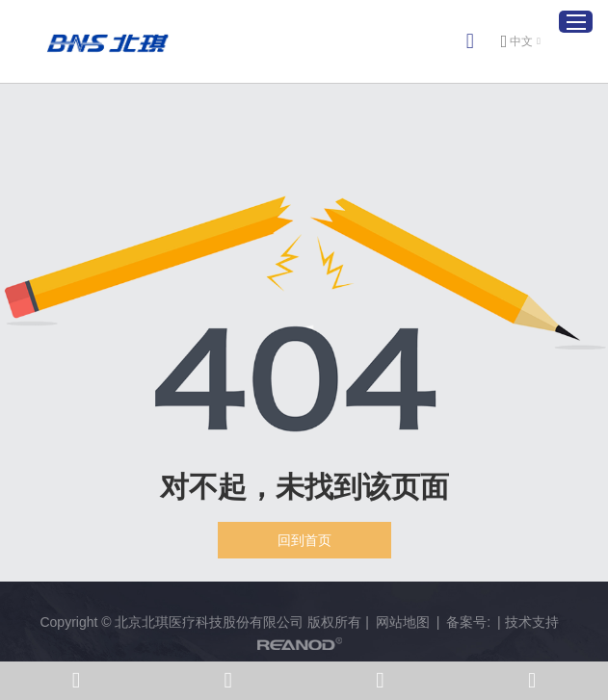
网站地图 (403, 622)
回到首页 (304, 540)
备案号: (468, 622)
